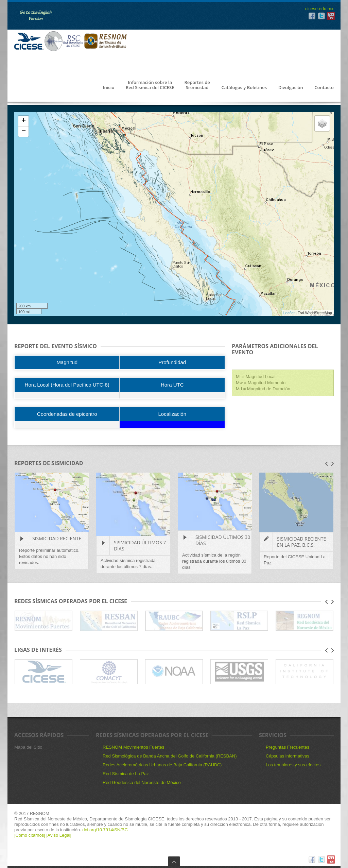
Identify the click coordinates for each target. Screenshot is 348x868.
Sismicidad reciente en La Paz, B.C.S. (301, 542)
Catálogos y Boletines (244, 88)
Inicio (108, 88)
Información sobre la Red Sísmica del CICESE (150, 85)
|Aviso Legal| (59, 835)
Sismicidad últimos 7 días (140, 546)
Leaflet (289, 313)
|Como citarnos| (30, 835)
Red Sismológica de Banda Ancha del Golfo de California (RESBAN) (170, 756)
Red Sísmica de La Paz (126, 774)
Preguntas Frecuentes (288, 747)
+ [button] (24, 121)
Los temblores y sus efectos (293, 765)
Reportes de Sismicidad (197, 85)
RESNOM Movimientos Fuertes (133, 747)
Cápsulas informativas (288, 756)
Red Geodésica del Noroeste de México (142, 782)
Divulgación (291, 88)
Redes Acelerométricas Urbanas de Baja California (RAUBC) (162, 765)
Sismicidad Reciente (57, 538)
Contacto (324, 88)
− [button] (24, 132)
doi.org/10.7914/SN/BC (105, 830)
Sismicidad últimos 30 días (223, 540)
